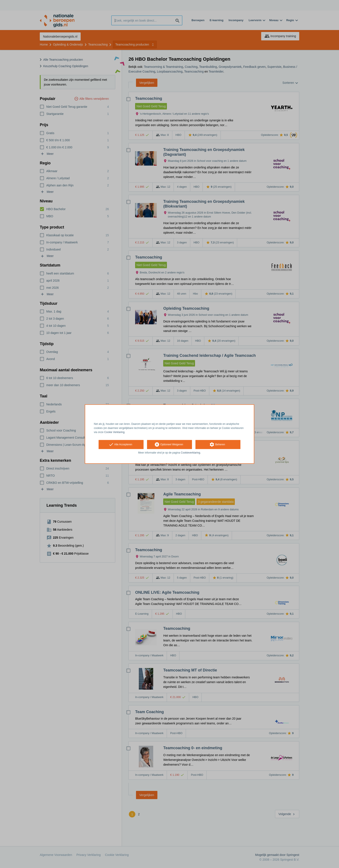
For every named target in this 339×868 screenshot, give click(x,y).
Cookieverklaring (190, 453)
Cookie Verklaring (114, 432)
